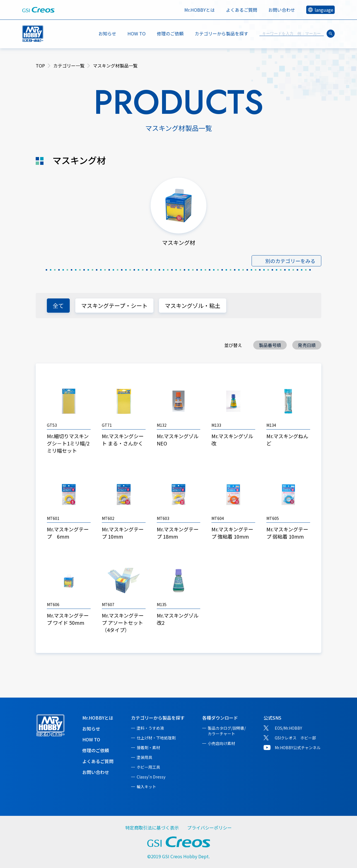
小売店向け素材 (221, 743)
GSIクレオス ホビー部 (295, 738)
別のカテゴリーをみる (290, 261)
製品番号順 (270, 345)
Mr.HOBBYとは (200, 10)
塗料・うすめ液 (150, 728)
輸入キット (146, 787)
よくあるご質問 (242, 10)
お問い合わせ (282, 10)
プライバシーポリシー (209, 828)
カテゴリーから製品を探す (158, 718)
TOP (40, 66)
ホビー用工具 (148, 767)
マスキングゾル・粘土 (193, 306)
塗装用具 (144, 757)
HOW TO (137, 33)
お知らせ (107, 33)
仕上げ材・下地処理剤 (156, 738)
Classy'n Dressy (151, 777)
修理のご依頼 (170, 33)
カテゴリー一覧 (69, 66)
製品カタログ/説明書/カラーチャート (227, 731)
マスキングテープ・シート (114, 306)
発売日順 (307, 345)
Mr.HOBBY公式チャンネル (298, 748)
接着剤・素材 (148, 748)
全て (58, 306)
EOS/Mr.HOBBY (288, 728)
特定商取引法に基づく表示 (152, 828)
